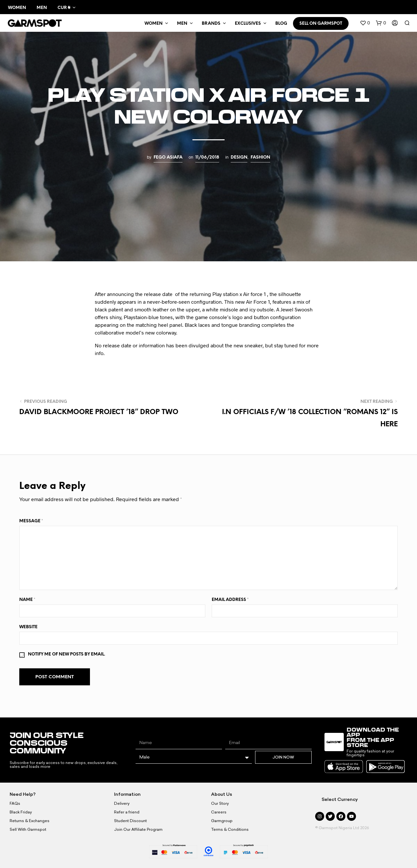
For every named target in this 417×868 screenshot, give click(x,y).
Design (239, 157)
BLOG (281, 24)
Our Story (220, 803)
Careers (219, 812)
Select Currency (340, 799)
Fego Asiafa (168, 157)
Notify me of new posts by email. (67, 654)
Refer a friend (127, 812)
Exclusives (248, 24)
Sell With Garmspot (28, 829)
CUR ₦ (64, 8)
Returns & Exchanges (30, 821)
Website (28, 627)
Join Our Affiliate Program (138, 829)
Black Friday (21, 812)
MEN (182, 24)
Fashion (260, 157)
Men (42, 8)
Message (31, 521)
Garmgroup (222, 821)
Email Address (230, 600)
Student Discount (130, 821)
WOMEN (154, 24)
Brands (211, 24)
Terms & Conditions (230, 829)
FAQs (15, 803)
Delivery (122, 803)
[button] (365, 23)
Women (17, 8)
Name (27, 600)
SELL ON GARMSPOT (321, 24)
